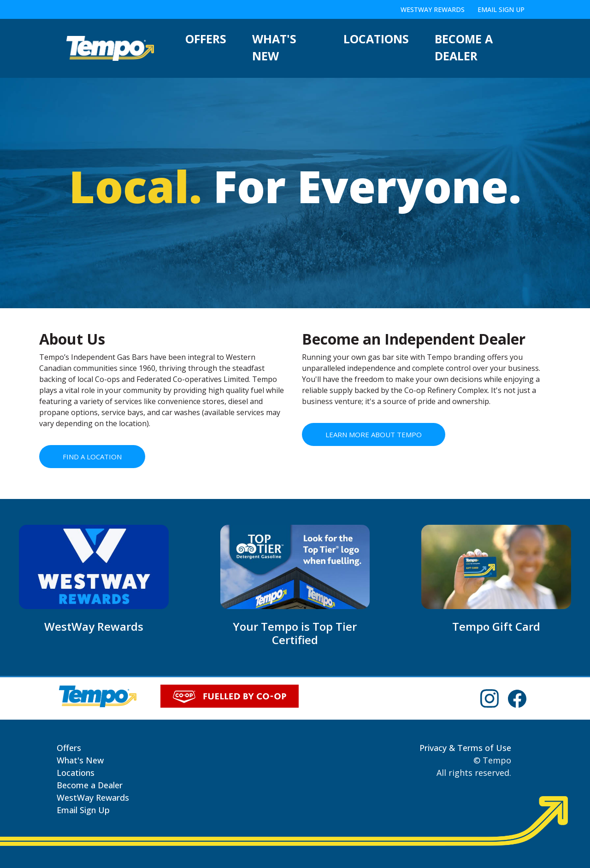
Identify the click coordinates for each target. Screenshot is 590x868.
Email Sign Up (501, 9)
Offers (206, 39)
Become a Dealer (464, 47)
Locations (376, 39)
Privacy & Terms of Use (465, 748)
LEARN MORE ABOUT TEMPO (374, 434)
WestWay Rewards (433, 9)
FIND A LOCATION (92, 457)
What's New (274, 47)
